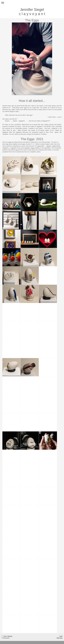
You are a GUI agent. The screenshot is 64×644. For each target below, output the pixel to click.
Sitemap (10, 636)
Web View (60, 638)
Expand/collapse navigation (32, 3)
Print (4, 636)
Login (61, 636)
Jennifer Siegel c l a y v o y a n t (32, 12)
